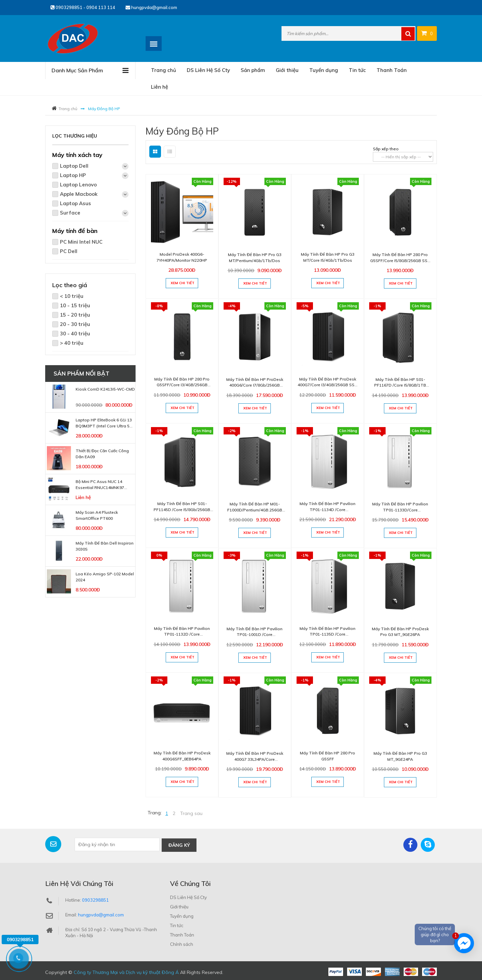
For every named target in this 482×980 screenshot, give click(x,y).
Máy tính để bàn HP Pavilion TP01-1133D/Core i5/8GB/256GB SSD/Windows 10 (400, 510)
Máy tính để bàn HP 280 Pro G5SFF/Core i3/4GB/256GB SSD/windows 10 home (182, 385)
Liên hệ (159, 87)
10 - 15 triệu (75, 305)
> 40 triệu (72, 343)
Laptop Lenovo (78, 185)
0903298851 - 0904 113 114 (83, 7)
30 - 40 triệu (75, 334)
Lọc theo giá (70, 285)
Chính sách (182, 944)
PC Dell (69, 251)
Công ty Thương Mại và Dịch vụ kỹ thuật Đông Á (126, 972)
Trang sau (191, 813)
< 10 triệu (72, 296)
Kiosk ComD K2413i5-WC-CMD (105, 389)
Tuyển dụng (324, 70)
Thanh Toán (392, 70)
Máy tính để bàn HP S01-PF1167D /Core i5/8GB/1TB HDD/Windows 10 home (400, 385)
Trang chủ (164, 70)
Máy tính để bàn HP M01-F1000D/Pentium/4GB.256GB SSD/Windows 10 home (255, 510)
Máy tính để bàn (75, 231)
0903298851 (95, 899)
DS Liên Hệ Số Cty (208, 70)
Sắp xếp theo (386, 149)
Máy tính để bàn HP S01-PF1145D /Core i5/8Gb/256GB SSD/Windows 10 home (182, 510)
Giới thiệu (287, 70)
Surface (94, 213)
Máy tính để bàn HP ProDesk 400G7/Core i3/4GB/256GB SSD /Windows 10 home (328, 385)
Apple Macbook (94, 194)
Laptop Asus (75, 203)
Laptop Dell (94, 166)
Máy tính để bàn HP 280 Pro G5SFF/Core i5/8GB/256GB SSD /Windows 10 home (400, 261)
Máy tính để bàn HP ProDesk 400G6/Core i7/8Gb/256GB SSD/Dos (255, 385)
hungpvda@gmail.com (151, 7)
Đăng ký (179, 844)
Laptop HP (94, 176)
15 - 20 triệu (75, 315)
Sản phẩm (253, 70)
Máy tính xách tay (77, 155)
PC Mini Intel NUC (81, 242)
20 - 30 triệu (75, 324)
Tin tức (357, 70)
